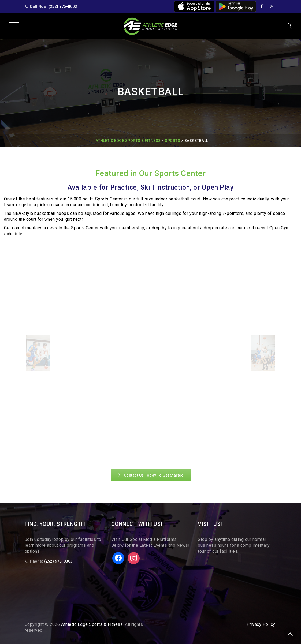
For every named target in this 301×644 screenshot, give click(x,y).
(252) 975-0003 (63, 6)
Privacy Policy (261, 624)
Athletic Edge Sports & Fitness (92, 624)
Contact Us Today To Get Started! (151, 475)
